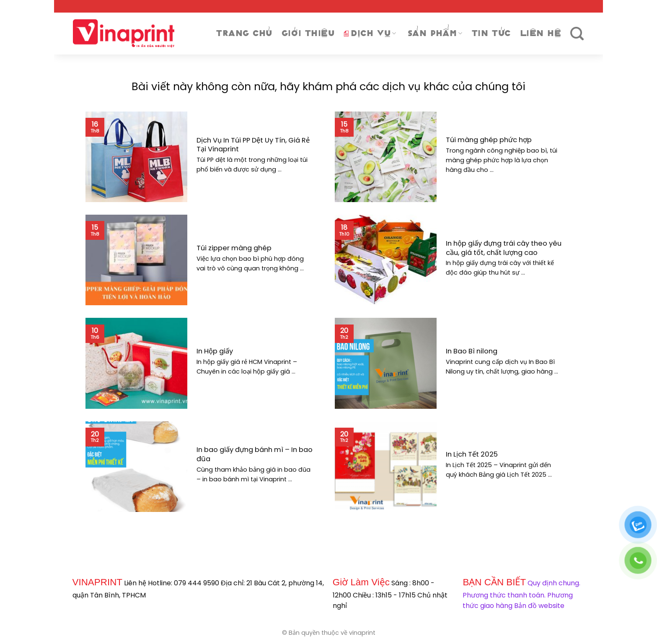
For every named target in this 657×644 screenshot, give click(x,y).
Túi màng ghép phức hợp (489, 140)
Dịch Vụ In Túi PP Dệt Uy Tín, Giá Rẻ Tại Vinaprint (253, 145)
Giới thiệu (308, 33)
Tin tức (491, 33)
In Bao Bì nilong (472, 351)
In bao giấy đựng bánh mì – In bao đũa (255, 454)
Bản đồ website (539, 606)
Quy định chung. (554, 583)
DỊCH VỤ (370, 33)
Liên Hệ (541, 33)
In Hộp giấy (215, 351)
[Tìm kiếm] (577, 34)
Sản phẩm (435, 33)
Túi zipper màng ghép (234, 248)
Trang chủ (244, 33)
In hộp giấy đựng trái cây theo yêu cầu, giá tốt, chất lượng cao (504, 248)
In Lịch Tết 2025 (472, 454)
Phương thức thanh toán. (504, 595)
